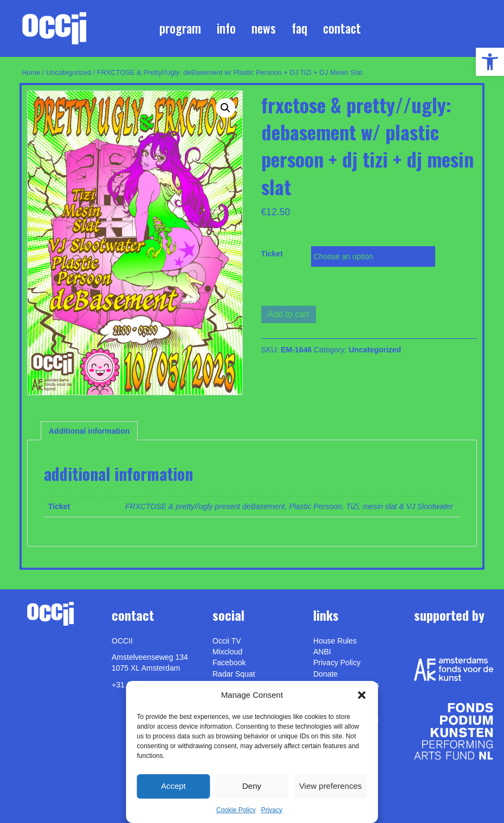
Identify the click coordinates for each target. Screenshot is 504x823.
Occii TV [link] (227, 641)
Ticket (272, 254)
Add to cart (289, 314)
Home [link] (31, 72)
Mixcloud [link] (227, 652)
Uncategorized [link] (69, 72)
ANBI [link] (322, 652)
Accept (173, 786)
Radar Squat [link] (234, 674)
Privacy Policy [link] (337, 663)
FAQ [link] (299, 28)
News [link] (264, 28)
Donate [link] (325, 674)
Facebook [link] (229, 663)
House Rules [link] (335, 641)
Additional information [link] (89, 431)
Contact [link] (342, 28)
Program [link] (180, 28)
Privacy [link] (272, 810)
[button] (362, 695)
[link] (490, 62)
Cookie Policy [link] (236, 810)
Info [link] (226, 28)
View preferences (331, 786)
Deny (252, 786)
